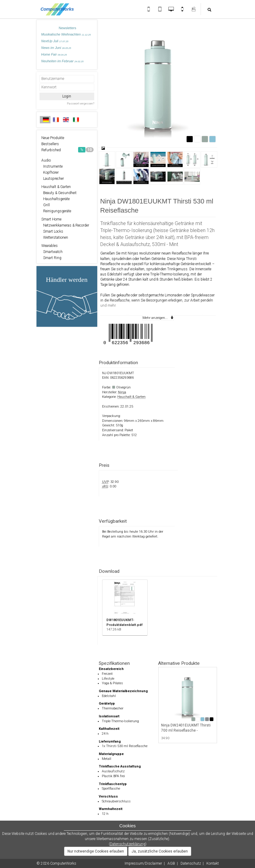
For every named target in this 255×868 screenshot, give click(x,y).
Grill (46, 205)
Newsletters (67, 28)
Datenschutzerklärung (128, 844)
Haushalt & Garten (56, 187)
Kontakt (213, 863)
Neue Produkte (53, 138)
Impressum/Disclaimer (143, 863)
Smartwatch (52, 252)
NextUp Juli (55, 41)
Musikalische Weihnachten (66, 34)
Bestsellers (50, 144)
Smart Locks (52, 231)
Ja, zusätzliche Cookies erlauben (160, 851)
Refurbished (67, 150)
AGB (171, 863)
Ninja (122, 392)
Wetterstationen (55, 238)
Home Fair (54, 54)
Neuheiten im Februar (62, 61)
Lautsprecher (53, 179)
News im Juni (56, 48)
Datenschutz (191, 863)
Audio (46, 160)
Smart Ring (51, 258)
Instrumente (52, 166)
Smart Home (51, 219)
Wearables (50, 246)
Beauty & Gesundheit (59, 193)
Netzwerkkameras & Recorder (65, 225)
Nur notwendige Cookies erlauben (96, 851)
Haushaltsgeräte (55, 199)
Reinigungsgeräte (56, 211)
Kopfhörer (50, 173)
